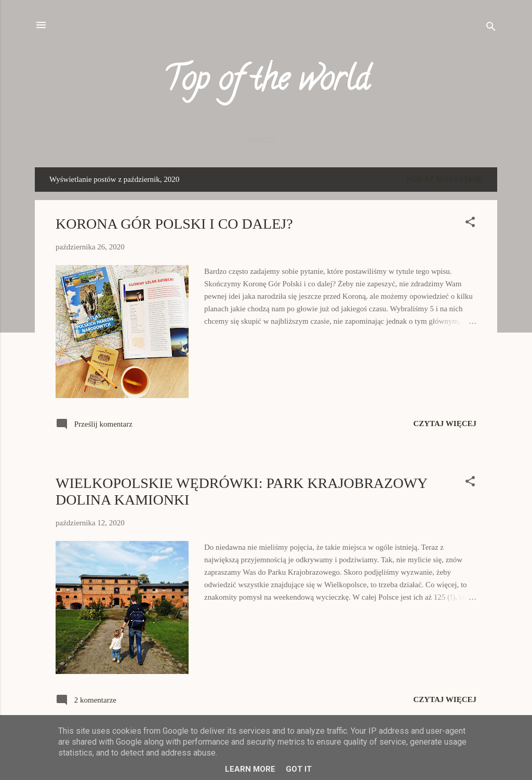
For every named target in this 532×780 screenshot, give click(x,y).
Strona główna (99, 140)
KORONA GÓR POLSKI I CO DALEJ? (174, 224)
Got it (299, 769)
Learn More (250, 769)
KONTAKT (448, 140)
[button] (470, 224)
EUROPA (215, 140)
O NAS (400, 140)
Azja (258, 140)
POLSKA (166, 140)
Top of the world (266, 82)
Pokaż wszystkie (444, 179)
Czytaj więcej (445, 424)
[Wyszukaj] (491, 28)
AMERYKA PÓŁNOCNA (328, 140)
